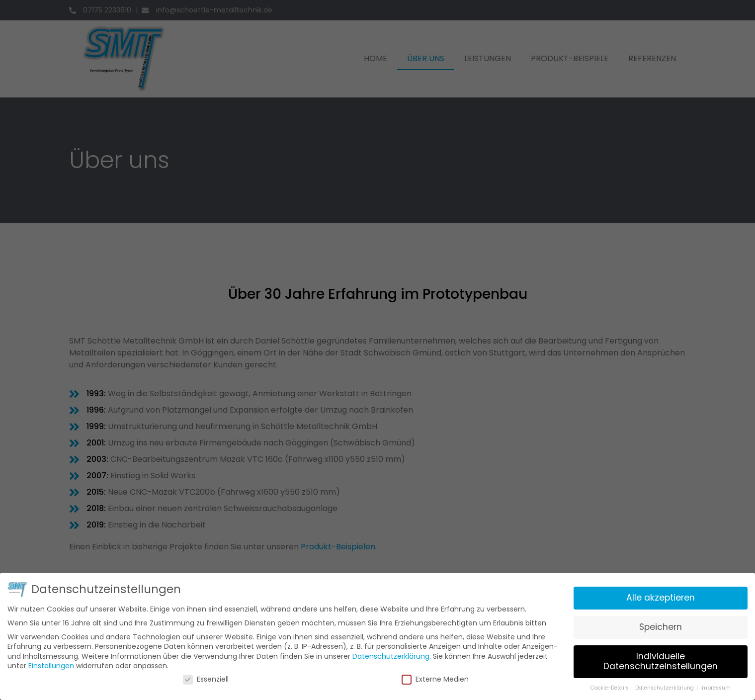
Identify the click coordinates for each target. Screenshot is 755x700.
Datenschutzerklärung (390, 653)
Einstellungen (63, 662)
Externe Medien (433, 676)
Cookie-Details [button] (602, 684)
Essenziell (212, 676)
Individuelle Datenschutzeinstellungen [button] (650, 658)
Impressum (703, 684)
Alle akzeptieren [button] (650, 597)
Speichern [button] (650, 625)
